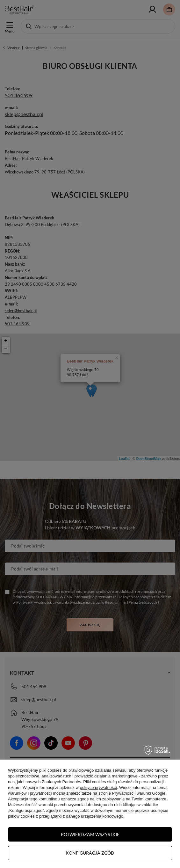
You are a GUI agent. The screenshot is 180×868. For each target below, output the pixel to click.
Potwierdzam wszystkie (90, 834)
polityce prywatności (98, 787)
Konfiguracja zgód (90, 853)
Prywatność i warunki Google (139, 793)
